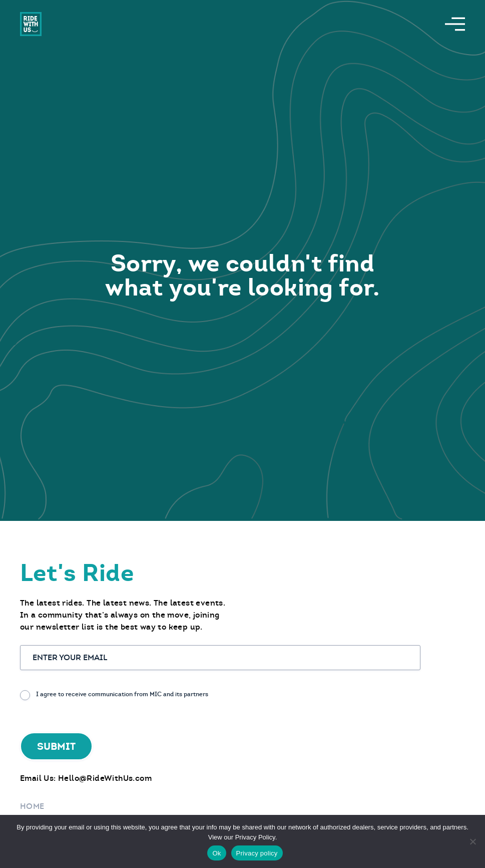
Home (32, 806)
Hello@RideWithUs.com (105, 778)
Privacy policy (257, 853)
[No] (472, 841)
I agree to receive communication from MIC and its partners (122, 694)
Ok (216, 853)
